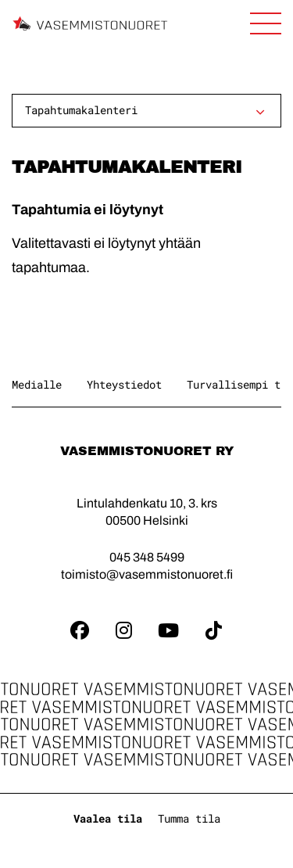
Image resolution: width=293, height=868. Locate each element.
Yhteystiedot (124, 384)
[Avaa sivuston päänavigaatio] (266, 23)
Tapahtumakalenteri (81, 110)
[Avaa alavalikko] (260, 112)
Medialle (37, 384)
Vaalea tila (108, 818)
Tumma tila (189, 818)
